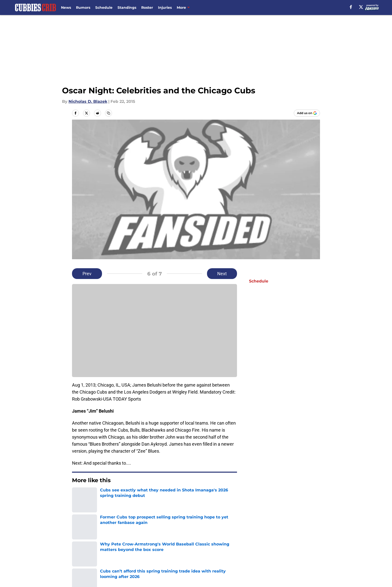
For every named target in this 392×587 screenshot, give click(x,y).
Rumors (83, 8)
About (78, 541)
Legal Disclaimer (89, 560)
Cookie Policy (306, 551)
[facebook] (351, 7)
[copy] (108, 113)
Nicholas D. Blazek (88, 101)
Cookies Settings (256, 560)
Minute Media (45, 573)
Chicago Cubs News (106, 506)
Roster (147, 8)
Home (77, 506)
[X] (361, 7)
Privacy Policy (206, 551)
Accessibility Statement (149, 560)
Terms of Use (253, 551)
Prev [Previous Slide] (87, 274)
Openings (135, 541)
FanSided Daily (87, 551)
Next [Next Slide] (222, 274)
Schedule (104, 8)
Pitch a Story (138, 551)
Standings (127, 8)
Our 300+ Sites (254, 541)
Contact (200, 541)
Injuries (165, 8)
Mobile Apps (306, 541)
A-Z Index (202, 560)
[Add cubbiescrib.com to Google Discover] (307, 113)
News (66, 8)
